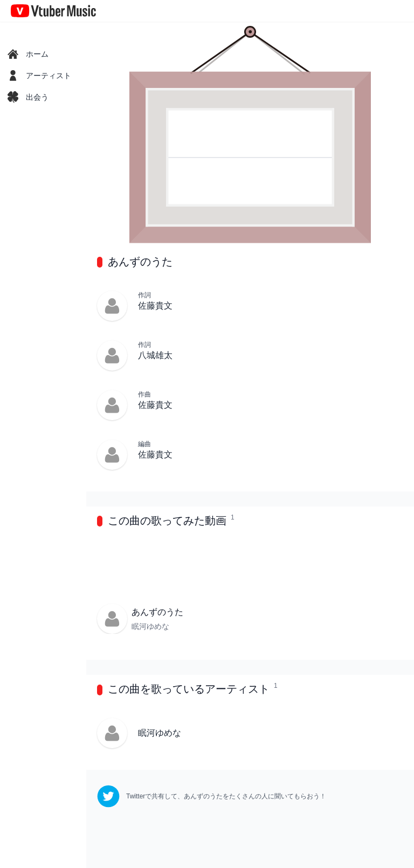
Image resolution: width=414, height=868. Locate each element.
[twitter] (212, 796)
